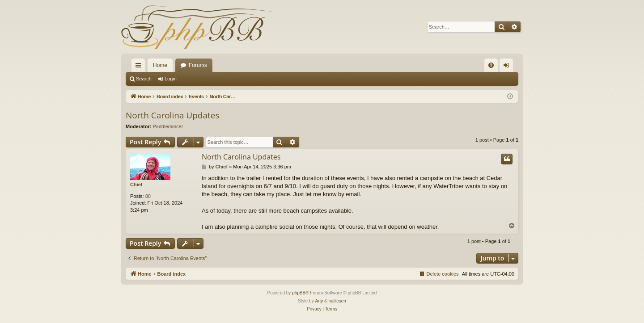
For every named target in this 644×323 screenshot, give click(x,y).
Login (171, 79)
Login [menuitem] (508, 67)
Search (144, 79)
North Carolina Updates (172, 115)
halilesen (337, 301)
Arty (319, 301)
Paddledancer (168, 126)
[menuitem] (491, 65)
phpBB (299, 293)
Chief (136, 185)
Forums (198, 65)
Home (160, 65)
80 (148, 196)
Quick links (140, 67)
